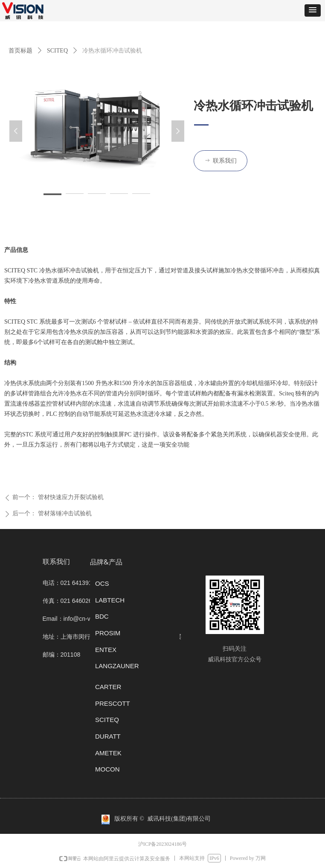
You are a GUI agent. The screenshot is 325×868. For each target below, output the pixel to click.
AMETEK (108, 753)
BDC (102, 616)
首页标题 (20, 51)
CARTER (108, 687)
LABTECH (110, 600)
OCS (102, 583)
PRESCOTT (113, 703)
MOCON (107, 769)
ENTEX (106, 650)
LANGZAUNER (117, 666)
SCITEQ (57, 51)
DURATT (108, 736)
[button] (313, 10)
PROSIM (108, 633)
